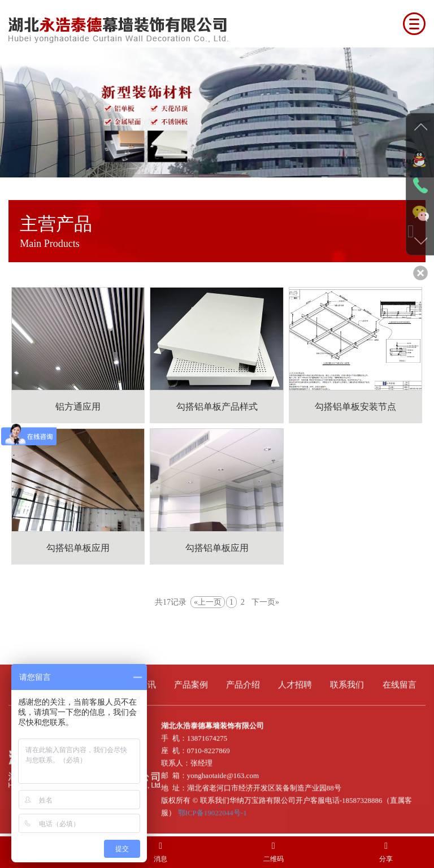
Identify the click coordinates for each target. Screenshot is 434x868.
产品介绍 (243, 682)
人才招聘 (295, 682)
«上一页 (208, 602)
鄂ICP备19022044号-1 (212, 810)
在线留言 (400, 682)
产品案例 (191, 682)
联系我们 (347, 682)
